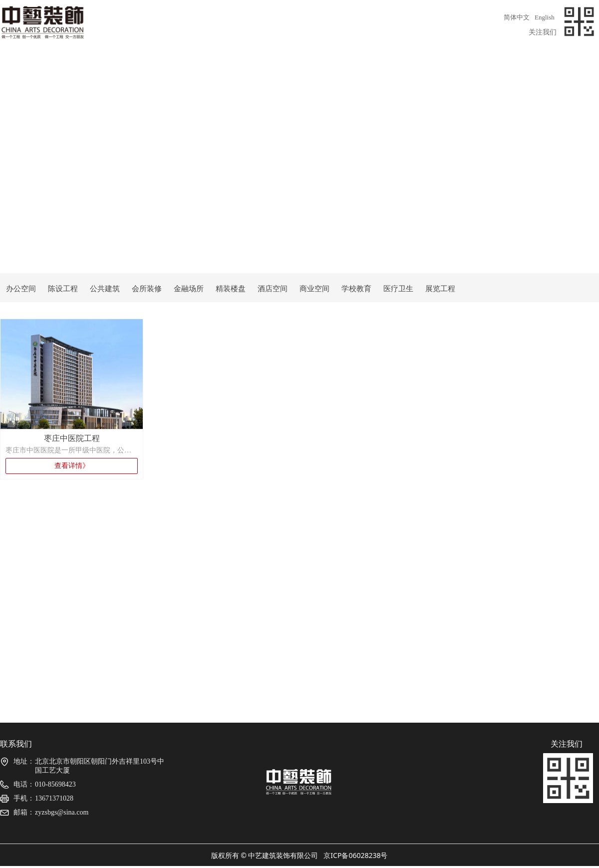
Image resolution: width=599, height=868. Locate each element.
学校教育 (356, 289)
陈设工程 (63, 289)
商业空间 (314, 289)
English (545, 17)
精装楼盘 (231, 289)
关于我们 (60, 63)
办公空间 (21, 289)
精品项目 (299, 63)
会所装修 (147, 289)
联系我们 (539, 63)
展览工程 (440, 289)
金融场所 (189, 289)
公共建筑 (105, 289)
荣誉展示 (419, 63)
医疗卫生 (398, 289)
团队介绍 (180, 63)
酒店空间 (273, 289)
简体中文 (517, 17)
